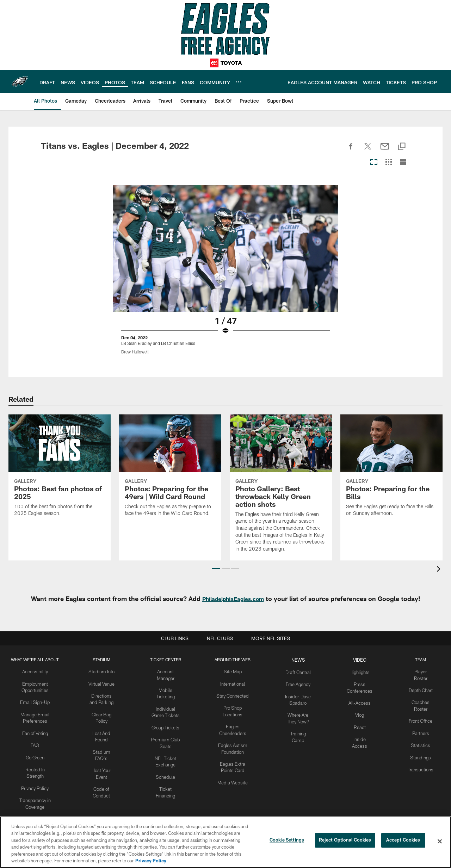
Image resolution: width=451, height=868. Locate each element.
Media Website (235, 776)
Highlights (362, 671)
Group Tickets (168, 724)
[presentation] (440, 570)
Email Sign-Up (36, 700)
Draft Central (301, 671)
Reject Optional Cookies (345, 841)
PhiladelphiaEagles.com (233, 599)
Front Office (422, 718)
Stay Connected (235, 694)
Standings (422, 753)
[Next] (404, 249)
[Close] (440, 842)
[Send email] (385, 150)
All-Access (362, 700)
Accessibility (35, 671)
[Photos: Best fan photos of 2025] (60, 470)
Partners (422, 729)
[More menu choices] (239, 82)
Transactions (421, 764)
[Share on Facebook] (351, 150)
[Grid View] (388, 162)
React (362, 723)
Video (362, 660)
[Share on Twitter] (368, 150)
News (301, 660)
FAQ (36, 741)
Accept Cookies (403, 841)
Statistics (421, 741)
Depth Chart (422, 689)
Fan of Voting (35, 729)
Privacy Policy (35, 782)
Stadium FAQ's (103, 747)
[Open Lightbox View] (225, 274)
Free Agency (301, 683)
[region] (225, 842)
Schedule (167, 770)
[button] (216, 569)
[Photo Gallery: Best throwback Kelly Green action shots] (281, 487)
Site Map (235, 671)
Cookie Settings (287, 841)
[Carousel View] (374, 162)
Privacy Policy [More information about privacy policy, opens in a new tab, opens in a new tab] (151, 861)
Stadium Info (103, 671)
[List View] (403, 162)
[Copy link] (402, 147)
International (235, 683)
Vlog (362, 712)
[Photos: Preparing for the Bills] (391, 470)
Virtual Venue (103, 683)
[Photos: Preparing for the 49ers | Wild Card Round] (170, 470)
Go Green (35, 753)
